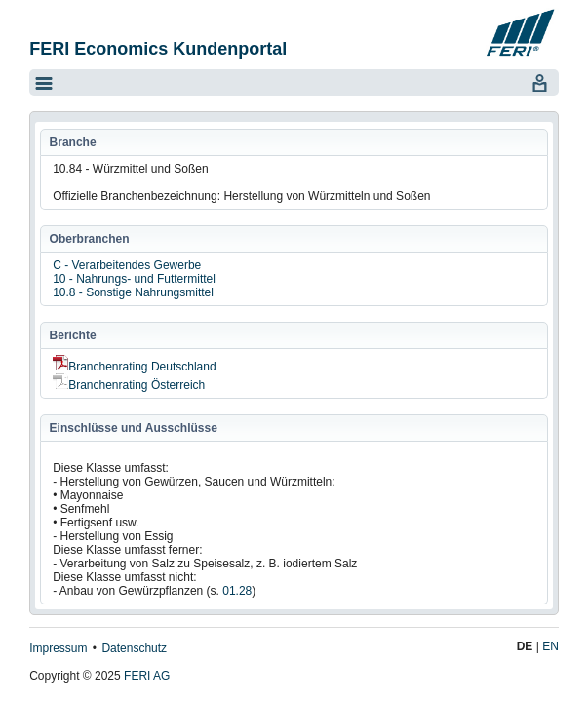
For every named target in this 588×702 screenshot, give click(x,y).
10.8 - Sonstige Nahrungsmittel (133, 292)
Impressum (58, 648)
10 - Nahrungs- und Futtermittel (134, 279)
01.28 (237, 591)
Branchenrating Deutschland (134, 367)
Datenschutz (134, 648)
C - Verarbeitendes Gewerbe (127, 265)
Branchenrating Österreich (129, 385)
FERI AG (147, 676)
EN (550, 646)
